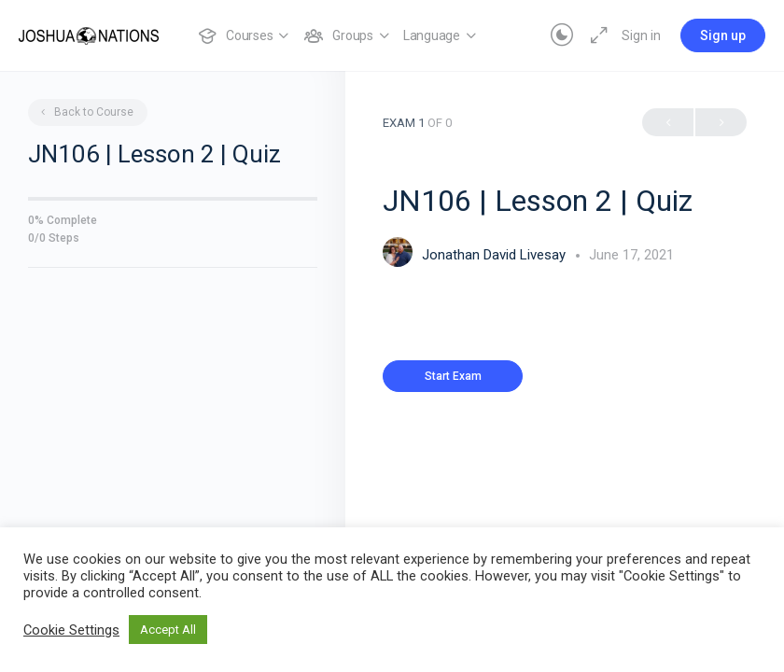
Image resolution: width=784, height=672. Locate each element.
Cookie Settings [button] (71, 630)
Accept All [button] (168, 630)
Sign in (641, 35)
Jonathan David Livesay (496, 255)
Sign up (723, 35)
